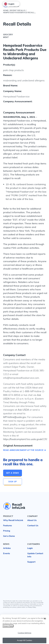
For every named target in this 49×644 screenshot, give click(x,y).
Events (7, 553)
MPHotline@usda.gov (15, 417)
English (9, 4)
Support (31, 562)
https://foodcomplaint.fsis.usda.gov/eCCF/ (25, 439)
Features (8, 525)
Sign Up (13, 482)
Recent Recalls (18, 10)
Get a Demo (13, 473)
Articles (7, 548)
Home (6, 10)
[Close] (45, 620)
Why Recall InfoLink (13, 520)
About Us (32, 520)
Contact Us (33, 525)
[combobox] (11, 4)
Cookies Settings (24, 634)
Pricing (7, 531)
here (23, 209)
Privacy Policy (32, 607)
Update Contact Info (35, 555)
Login (30, 548)
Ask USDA (23, 410)
